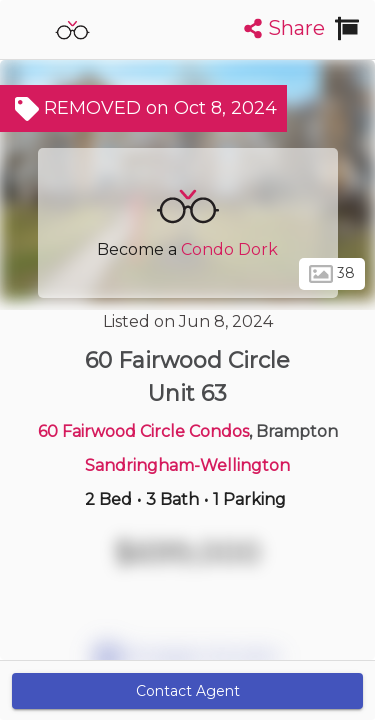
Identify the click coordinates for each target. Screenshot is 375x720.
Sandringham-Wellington (187, 465)
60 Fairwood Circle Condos (143, 431)
